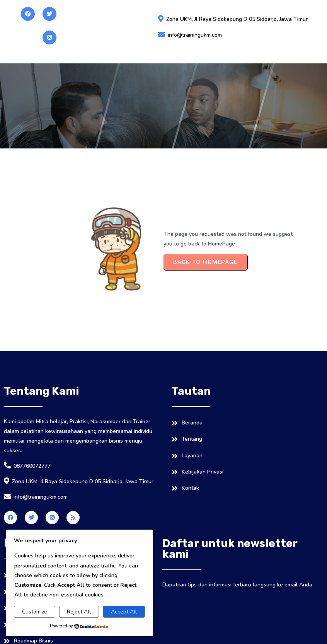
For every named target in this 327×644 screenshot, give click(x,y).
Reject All (79, 612)
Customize (35, 612)
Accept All (124, 612)
